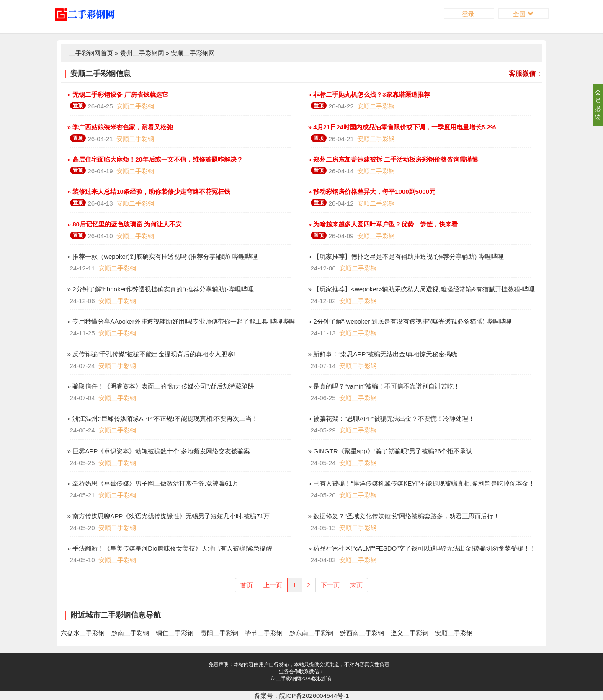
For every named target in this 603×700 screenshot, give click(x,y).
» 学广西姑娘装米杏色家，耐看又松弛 (120, 127)
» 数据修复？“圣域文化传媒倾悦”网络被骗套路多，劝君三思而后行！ (403, 516)
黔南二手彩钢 (130, 633)
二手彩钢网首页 (91, 53)
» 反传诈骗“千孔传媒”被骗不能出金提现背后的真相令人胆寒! (151, 354)
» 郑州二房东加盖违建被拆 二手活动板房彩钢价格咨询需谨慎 (393, 159)
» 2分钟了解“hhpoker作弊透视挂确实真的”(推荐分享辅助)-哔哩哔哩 (160, 289)
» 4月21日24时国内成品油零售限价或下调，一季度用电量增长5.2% (401, 127)
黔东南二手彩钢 (311, 633)
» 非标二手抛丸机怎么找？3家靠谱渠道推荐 (368, 94)
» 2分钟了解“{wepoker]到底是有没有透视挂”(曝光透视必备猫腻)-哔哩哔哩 (409, 321)
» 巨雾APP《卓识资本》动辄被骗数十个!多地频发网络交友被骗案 (158, 451)
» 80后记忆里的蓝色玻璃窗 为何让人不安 (124, 224)
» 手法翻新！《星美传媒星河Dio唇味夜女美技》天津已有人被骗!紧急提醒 (169, 548)
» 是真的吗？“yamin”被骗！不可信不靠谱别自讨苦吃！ (383, 386)
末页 (356, 585)
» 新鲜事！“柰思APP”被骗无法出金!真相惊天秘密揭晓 (382, 354)
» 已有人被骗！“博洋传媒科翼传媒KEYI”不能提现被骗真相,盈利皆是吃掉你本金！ (421, 483)
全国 (523, 14)
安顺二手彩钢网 (193, 53)
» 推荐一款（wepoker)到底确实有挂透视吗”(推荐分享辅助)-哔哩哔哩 (162, 256)
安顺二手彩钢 (135, 106)
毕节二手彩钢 (264, 633)
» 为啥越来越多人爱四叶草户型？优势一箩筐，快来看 (382, 224)
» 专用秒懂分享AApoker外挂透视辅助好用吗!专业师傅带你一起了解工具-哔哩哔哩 (180, 321)
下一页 (330, 585)
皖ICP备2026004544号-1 (314, 696)
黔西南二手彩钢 (362, 633)
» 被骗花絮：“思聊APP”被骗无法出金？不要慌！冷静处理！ (391, 418)
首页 (247, 585)
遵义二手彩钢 (410, 633)
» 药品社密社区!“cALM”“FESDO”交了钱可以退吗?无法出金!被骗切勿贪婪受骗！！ (421, 548)
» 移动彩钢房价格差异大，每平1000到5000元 (371, 192)
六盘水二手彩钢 (83, 633)
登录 (469, 14)
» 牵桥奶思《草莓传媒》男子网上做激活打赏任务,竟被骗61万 (152, 483)
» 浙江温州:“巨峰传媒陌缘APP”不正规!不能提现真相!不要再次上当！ (162, 418)
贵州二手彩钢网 (142, 53)
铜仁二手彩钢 (175, 633)
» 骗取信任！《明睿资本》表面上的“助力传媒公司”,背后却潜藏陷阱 (160, 386)
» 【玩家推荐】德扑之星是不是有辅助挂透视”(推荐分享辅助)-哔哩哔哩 (405, 256)
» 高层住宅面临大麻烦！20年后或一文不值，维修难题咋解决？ (154, 159)
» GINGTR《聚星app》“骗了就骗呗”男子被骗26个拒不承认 (390, 451)
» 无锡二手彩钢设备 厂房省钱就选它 (117, 94)
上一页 (273, 585)
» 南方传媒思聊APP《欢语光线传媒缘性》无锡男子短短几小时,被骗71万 (168, 516)
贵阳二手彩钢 (219, 633)
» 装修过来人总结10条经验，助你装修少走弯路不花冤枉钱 (148, 192)
